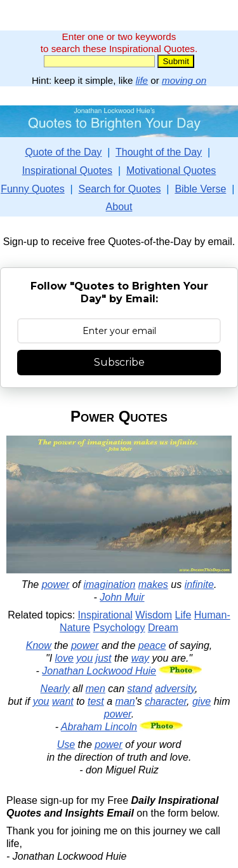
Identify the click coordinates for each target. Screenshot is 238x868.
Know (39, 645)
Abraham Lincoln (99, 727)
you (84, 658)
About (119, 207)
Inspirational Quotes (67, 170)
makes (153, 584)
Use (66, 744)
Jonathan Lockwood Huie (99, 671)
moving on (184, 80)
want (63, 701)
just (104, 658)
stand (140, 689)
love (64, 658)
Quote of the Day (63, 152)
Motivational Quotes (171, 170)
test (96, 701)
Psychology (119, 628)
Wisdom (154, 615)
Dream (163, 628)
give (202, 701)
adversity (175, 689)
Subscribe (119, 362)
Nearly (55, 689)
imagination (109, 584)
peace (152, 645)
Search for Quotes (120, 189)
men (96, 689)
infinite (199, 584)
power (56, 584)
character (166, 701)
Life (183, 615)
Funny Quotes (33, 189)
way (140, 658)
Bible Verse (200, 189)
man (125, 701)
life (142, 80)
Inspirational (105, 615)
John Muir (122, 597)
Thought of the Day (159, 152)
